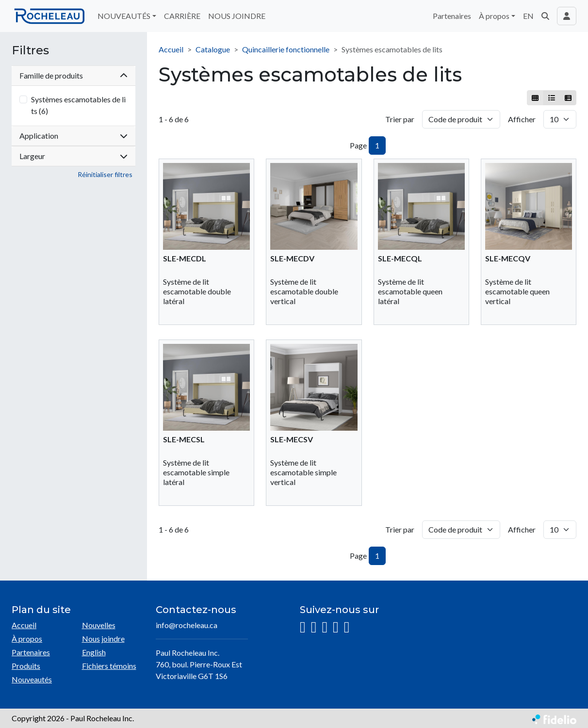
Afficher (522, 119)
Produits (26, 666)
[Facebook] (314, 627)
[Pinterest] (347, 627)
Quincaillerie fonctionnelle (286, 49)
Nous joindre (103, 639)
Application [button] (73, 136)
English (94, 652)
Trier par (400, 119)
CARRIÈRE (182, 16)
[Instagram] (303, 627)
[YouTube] (336, 627)
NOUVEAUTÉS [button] (124, 16)
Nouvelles (99, 625)
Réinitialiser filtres (105, 174)
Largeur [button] (73, 156)
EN (528, 16)
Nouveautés (32, 679)
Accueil (171, 49)
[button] (545, 16)
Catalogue (213, 49)
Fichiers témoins (109, 666)
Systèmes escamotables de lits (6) (78, 105)
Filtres (30, 50)
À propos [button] (494, 16)
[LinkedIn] (325, 627)
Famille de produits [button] (73, 75)
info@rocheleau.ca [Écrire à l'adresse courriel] (187, 625)
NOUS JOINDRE (237, 16)
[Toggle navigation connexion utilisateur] (567, 16)
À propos (27, 639)
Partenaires (452, 16)
